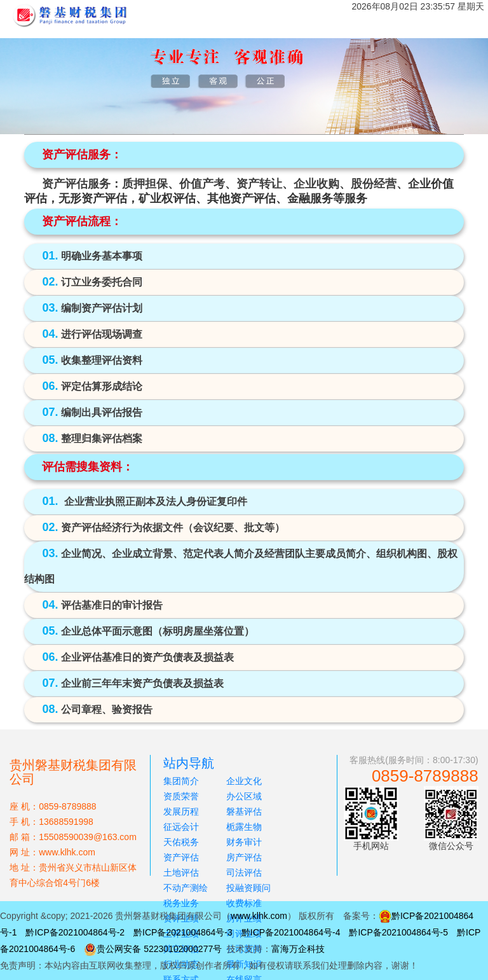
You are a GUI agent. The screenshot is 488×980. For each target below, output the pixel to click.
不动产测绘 (186, 888)
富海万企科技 (298, 949)
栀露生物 (244, 827)
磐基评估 (244, 811)
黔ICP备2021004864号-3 (183, 932)
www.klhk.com (259, 916)
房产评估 (244, 857)
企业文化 (244, 781)
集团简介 (181, 781)
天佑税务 (181, 842)
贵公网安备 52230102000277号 (159, 949)
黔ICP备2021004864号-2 (75, 932)
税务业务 (181, 903)
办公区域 (244, 796)
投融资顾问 (248, 888)
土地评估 (181, 873)
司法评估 (244, 873)
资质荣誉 (181, 796)
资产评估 (181, 857)
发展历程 (181, 811)
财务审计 (244, 842)
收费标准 (244, 903)
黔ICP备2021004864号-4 (291, 932)
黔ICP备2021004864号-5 (398, 932)
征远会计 (181, 827)
